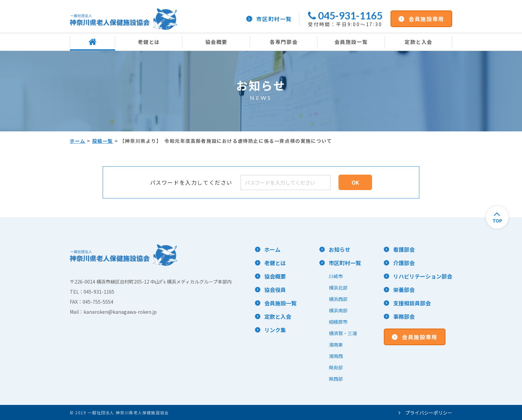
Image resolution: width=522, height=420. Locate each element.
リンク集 (275, 330)
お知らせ (340, 249)
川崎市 (336, 276)
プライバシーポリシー (425, 413)
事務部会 (404, 316)
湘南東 (336, 345)
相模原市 (338, 322)
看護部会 (404, 249)
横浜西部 (338, 299)
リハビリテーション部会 (423, 276)
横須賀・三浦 (343, 333)
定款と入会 (419, 42)
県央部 (336, 367)
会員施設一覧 (351, 42)
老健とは (149, 42)
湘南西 (336, 356)
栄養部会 (404, 290)
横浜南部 (338, 310)
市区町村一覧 (269, 19)
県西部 (336, 379)
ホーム (78, 141)
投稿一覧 (103, 141)
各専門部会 (284, 42)
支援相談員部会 (412, 303)
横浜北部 (338, 288)
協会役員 (275, 290)
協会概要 (216, 42)
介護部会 (404, 263)
